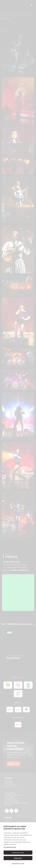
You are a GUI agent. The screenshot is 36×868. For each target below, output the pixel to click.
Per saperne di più (10, 847)
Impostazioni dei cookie (18, 864)
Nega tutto (18, 858)
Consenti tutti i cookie (18, 853)
